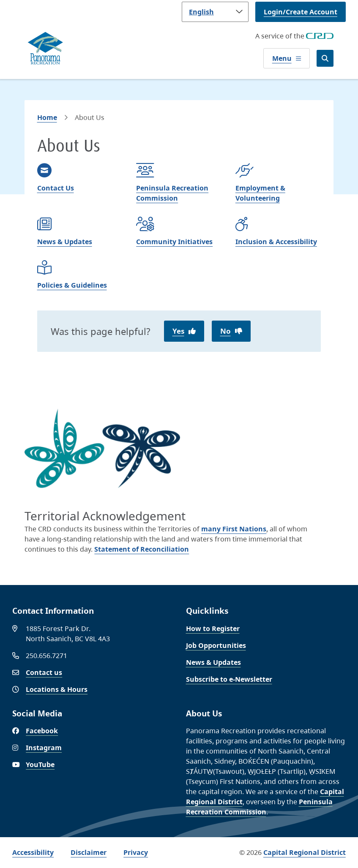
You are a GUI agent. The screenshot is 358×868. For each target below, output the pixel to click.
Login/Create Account (301, 12)
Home (47, 117)
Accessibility (33, 852)
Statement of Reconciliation (142, 549)
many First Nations (234, 529)
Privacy (136, 852)
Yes (178, 331)
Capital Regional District (305, 852)
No (225, 331)
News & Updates (213, 662)
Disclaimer (89, 852)
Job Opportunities (216, 645)
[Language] (215, 12)
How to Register (213, 629)
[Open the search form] (325, 58)
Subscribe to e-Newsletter (229, 679)
